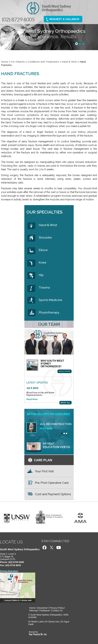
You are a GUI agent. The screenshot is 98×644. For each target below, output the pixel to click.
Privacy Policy (57, 608)
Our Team (49, 324)
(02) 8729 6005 (18, 19)
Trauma (44, 287)
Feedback (44, 610)
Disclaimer (42, 608)
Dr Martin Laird (36, 622)
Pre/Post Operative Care (52, 483)
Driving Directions (9, 571)
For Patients (18, 62)
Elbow (43, 250)
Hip (41, 275)
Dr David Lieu (52, 622)
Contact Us (57, 610)
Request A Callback (64, 19)
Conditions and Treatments (43, 62)
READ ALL (65, 403)
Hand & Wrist (69, 62)
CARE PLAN (43, 460)
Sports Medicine (50, 300)
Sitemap (33, 610)
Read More (65, 371)
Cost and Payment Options (53, 494)
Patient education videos (56, 445)
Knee (43, 262)
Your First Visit (44, 471)
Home (5, 62)
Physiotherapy (49, 312)
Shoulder (45, 237)
